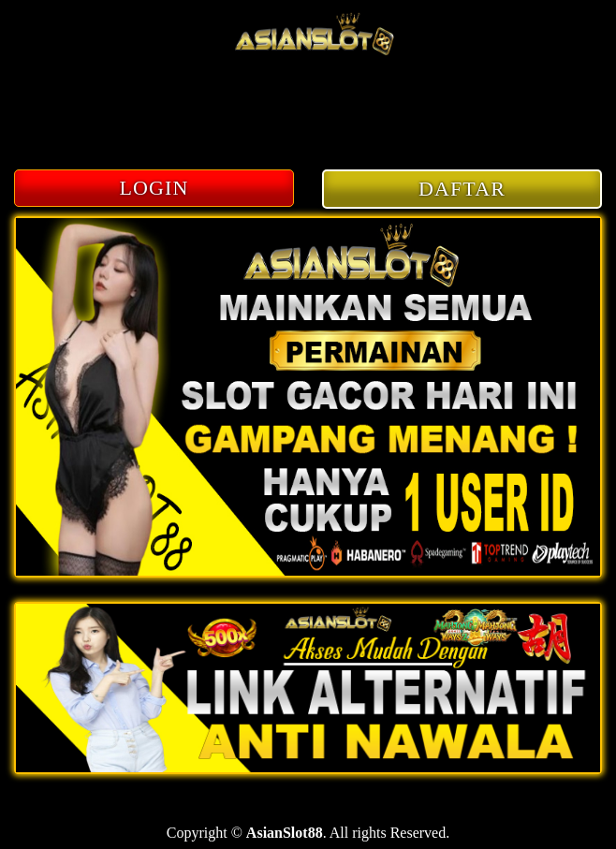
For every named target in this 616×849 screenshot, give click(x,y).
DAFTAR (462, 189)
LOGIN (154, 188)
